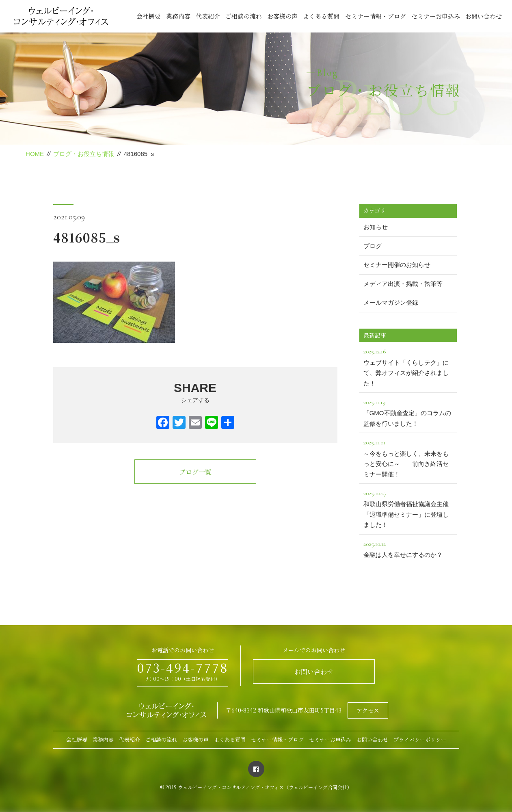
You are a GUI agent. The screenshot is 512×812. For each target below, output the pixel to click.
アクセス (368, 710)
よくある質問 (321, 16)
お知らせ (376, 227)
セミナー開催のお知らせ (397, 265)
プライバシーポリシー (420, 739)
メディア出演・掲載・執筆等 (403, 284)
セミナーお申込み (436, 16)
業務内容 (178, 16)
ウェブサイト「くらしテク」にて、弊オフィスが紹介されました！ (408, 366)
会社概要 (149, 16)
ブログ (373, 246)
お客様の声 (282, 16)
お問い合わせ (484, 16)
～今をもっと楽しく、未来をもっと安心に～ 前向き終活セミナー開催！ (408, 457)
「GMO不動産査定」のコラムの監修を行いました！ (408, 412)
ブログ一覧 (195, 472)
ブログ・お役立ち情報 (84, 154)
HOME (35, 154)
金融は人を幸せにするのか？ (408, 548)
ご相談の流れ (244, 16)
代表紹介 (208, 16)
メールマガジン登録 (391, 302)
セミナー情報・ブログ (376, 16)
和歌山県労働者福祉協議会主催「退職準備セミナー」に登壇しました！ (408, 508)
